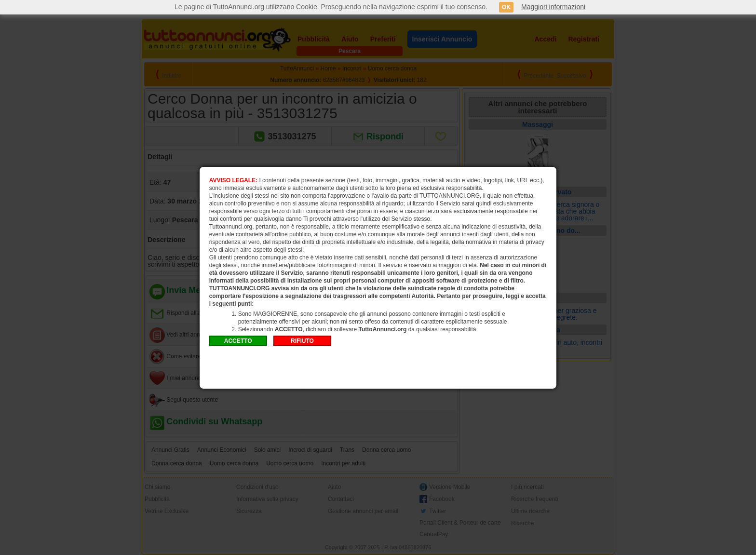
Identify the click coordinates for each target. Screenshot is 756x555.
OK (506, 7)
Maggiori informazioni (553, 7)
